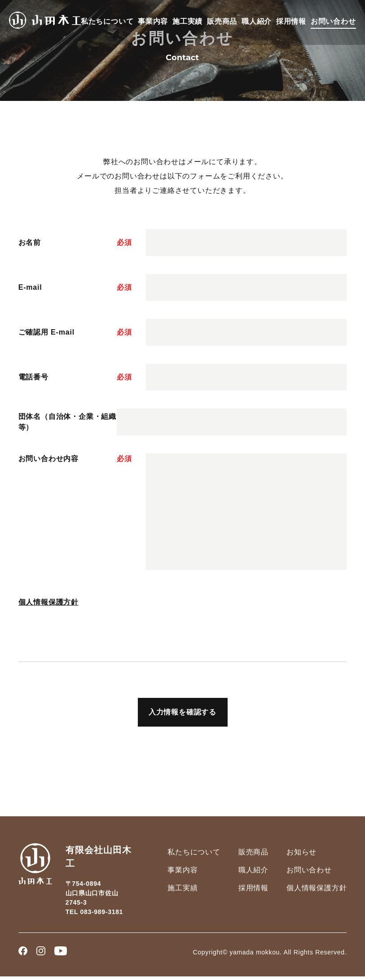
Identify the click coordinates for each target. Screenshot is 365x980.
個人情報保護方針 (48, 602)
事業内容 (153, 21)
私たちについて (107, 21)
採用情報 (291, 21)
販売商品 (222, 21)
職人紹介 (257, 21)
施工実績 (187, 21)
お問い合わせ (333, 21)
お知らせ (301, 852)
